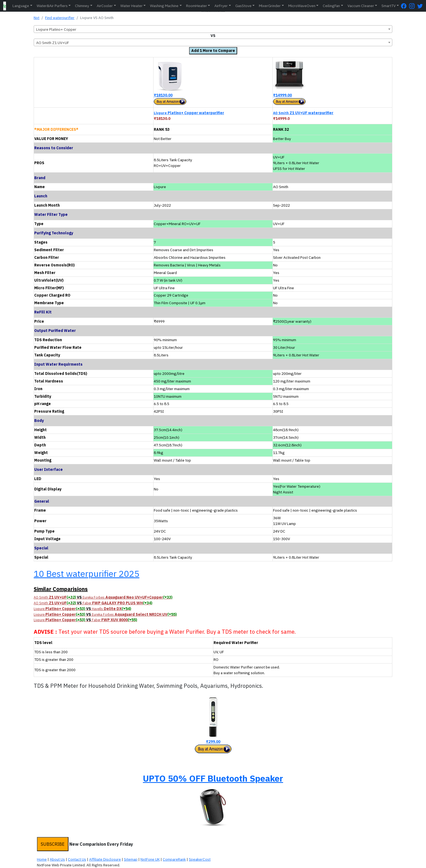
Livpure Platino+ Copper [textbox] (56, 29)
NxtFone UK (150, 859)
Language (21, 6)
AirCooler (105, 6)
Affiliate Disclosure (105, 859)
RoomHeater (197, 6)
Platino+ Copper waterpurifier (189, 113)
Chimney (82, 6)
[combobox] (213, 29)
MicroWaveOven (302, 6)
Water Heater (131, 6)
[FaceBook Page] (405, 6)
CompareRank (174, 859)
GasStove (243, 6)
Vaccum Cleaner (361, 6)
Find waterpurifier (60, 18)
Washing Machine (164, 6)
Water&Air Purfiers (52, 6)
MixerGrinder (270, 6)
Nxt (37, 18)
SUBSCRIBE (53, 844)
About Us (57, 859)
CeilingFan (331, 6)
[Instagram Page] (413, 6)
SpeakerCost (200, 859)
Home (42, 859)
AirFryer (221, 6)
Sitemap (131, 859)
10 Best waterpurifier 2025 (87, 574)
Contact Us (77, 859)
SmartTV (389, 6)
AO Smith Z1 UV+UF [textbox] (53, 43)
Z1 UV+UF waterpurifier (303, 113)
